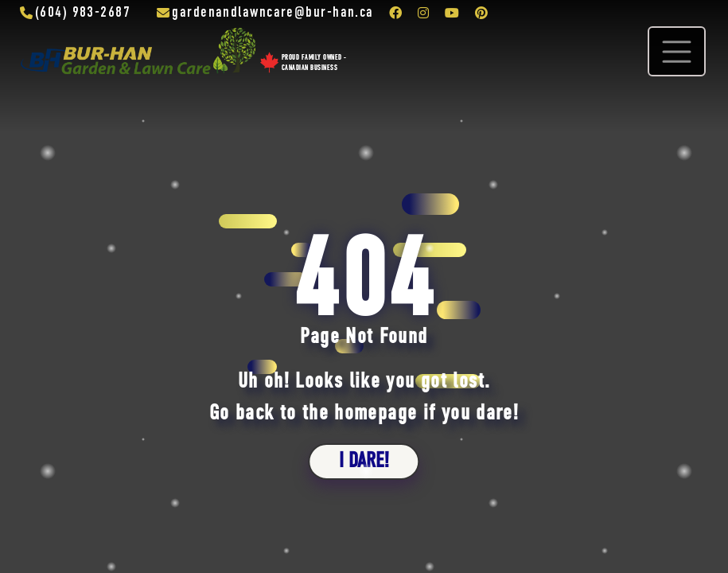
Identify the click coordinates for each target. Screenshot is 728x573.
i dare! (364, 461)
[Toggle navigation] (677, 51)
